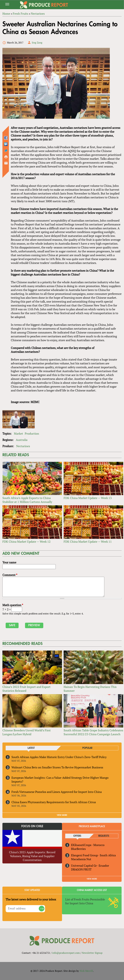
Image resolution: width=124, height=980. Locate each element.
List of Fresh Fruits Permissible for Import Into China (85, 901)
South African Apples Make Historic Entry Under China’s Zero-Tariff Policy (59, 757)
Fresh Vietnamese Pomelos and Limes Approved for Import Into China (57, 792)
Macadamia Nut (81, 859)
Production (32, 433)
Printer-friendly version (6, 157)
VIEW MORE (62, 815)
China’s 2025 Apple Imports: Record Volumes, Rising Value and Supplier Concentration (32, 856)
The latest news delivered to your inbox (31, 899)
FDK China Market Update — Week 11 (88, 542)
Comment (10, 575)
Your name (9, 562)
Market (18, 433)
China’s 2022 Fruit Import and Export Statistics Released (26, 689)
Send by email (6, 163)
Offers (77, 836)
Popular (87, 748)
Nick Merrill (86, 971)
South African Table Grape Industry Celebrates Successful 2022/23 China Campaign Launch (93, 732)
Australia (22, 440)
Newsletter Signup (92, 953)
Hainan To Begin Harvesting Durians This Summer (90, 689)
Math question (13, 605)
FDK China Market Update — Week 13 (88, 498)
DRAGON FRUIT (81, 869)
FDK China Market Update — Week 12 (26, 542)
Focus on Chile (32, 826)
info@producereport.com (66, 953)
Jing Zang (37, 43)
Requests (104, 836)
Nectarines (23, 446)
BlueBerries (78, 849)
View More (92, 879)
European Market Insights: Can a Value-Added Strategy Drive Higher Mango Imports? (60, 780)
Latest (31, 748)
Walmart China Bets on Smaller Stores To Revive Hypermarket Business (57, 767)
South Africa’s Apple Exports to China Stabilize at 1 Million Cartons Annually (27, 500)
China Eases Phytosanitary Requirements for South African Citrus (54, 802)
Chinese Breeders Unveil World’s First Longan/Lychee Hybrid (27, 732)
